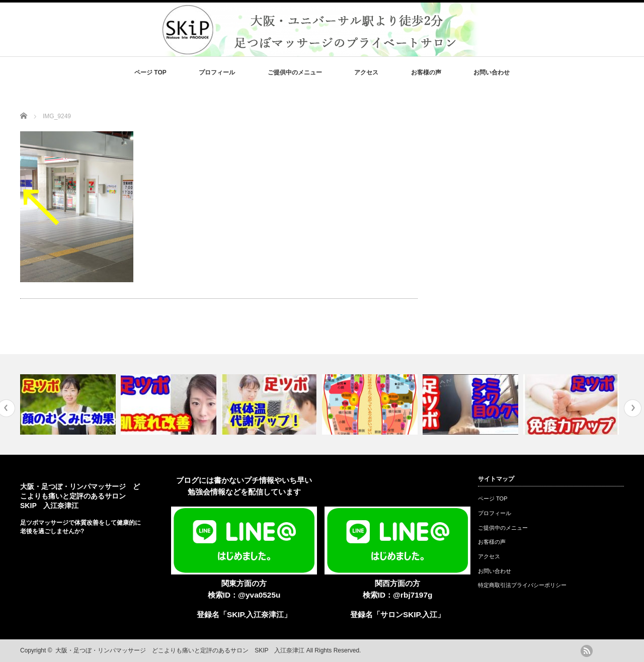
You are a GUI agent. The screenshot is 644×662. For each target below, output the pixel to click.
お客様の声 (426, 72)
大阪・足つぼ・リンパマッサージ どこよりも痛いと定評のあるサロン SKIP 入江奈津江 (80, 496)
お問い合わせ (492, 72)
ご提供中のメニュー (295, 72)
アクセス (366, 72)
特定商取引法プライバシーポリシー (522, 585)
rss (587, 651)
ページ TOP (150, 72)
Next (633, 408)
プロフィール (217, 72)
